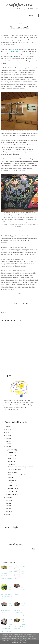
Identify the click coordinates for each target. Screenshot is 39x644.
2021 (7, 441)
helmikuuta (11, 492)
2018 (7, 498)
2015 (7, 506)
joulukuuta (11, 450)
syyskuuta (11, 458)
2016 (7, 503)
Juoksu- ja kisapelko (14, 470)
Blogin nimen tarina (23, 571)
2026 (7, 427)
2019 (7, 447)
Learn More (17, 643)
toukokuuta (11, 483)
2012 (7, 515)
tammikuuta (12, 495)
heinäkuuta (11, 464)
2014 (7, 509)
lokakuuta (11, 456)
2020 (7, 444)
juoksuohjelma (16, 303)
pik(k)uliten (20, 5)
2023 (7, 436)
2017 (7, 500)
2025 (7, 430)
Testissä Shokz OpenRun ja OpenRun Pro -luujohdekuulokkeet (7, 574)
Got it (25, 643)
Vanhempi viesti (31, 365)
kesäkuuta (11, 480)
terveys (4, 305)
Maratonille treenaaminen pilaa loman (20, 467)
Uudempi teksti (8, 365)
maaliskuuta (12, 489)
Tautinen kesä (12, 472)
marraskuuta (12, 453)
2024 (7, 433)
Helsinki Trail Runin (16, 52)
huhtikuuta (11, 486)
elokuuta (11, 461)
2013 (7, 512)
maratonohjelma (30, 303)
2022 (7, 438)
